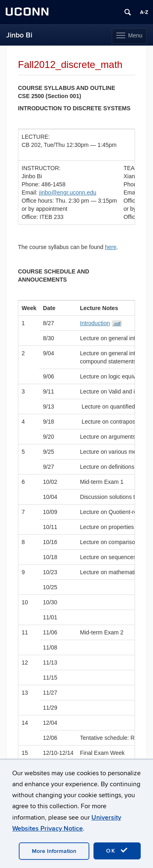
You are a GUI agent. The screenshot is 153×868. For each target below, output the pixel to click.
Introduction (101, 323)
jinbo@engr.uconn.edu (68, 192)
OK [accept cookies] (117, 851)
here (111, 247)
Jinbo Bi (19, 35)
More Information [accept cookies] (54, 851)
